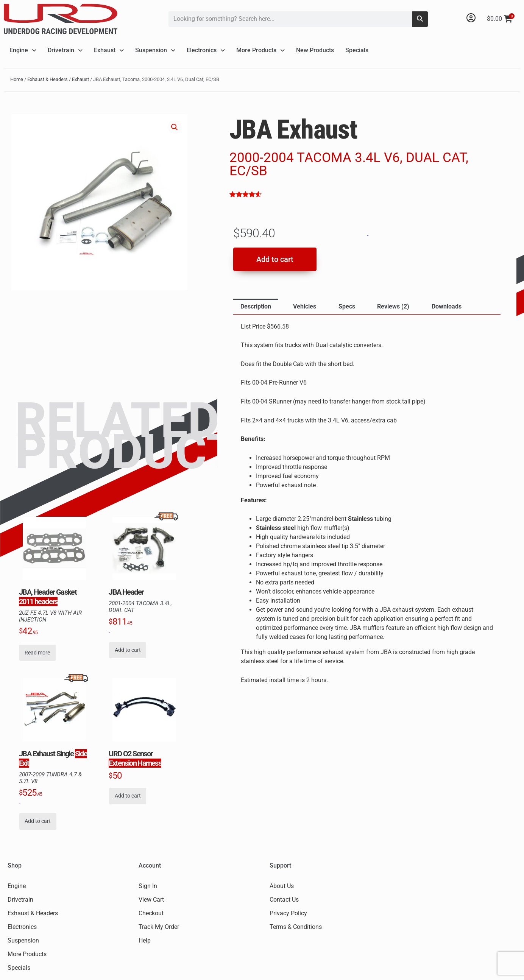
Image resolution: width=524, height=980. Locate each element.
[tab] (256, 307)
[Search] (420, 19)
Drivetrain (65, 50)
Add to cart (275, 259)
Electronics (206, 50)
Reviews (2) (393, 306)
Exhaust (109, 50)
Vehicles (305, 306)
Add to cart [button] (128, 650)
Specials (357, 50)
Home (17, 79)
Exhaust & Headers (48, 79)
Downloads (447, 306)
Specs (347, 306)
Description (256, 306)
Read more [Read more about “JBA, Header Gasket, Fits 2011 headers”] (37, 653)
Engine (23, 50)
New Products (315, 50)
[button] (175, 127)
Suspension (155, 50)
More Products (260, 50)
